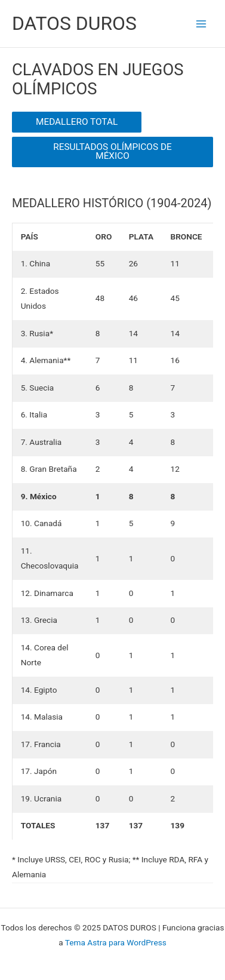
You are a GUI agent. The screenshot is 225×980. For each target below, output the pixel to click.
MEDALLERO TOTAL (77, 122)
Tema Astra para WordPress (116, 942)
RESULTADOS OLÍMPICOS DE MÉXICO (112, 151)
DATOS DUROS (74, 23)
